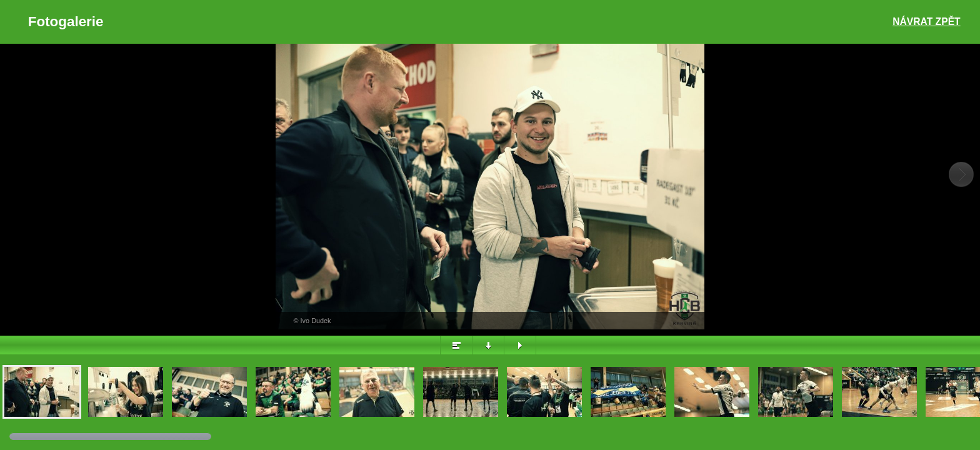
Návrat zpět (926, 22)
